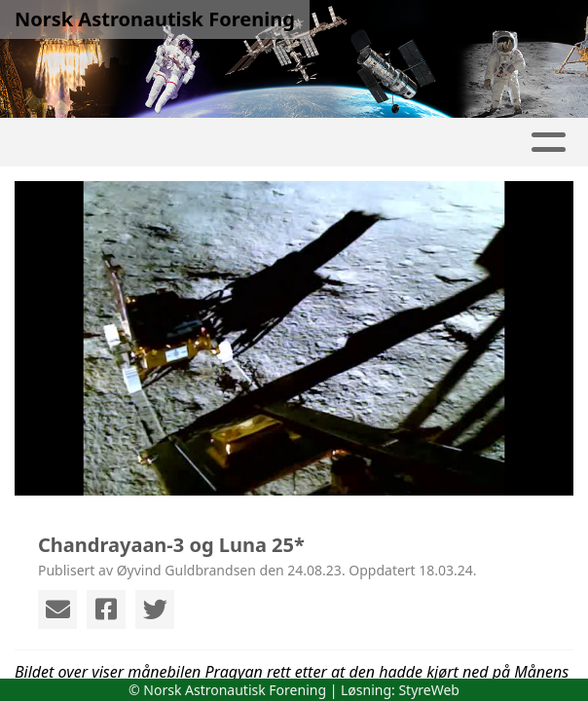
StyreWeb (429, 690)
